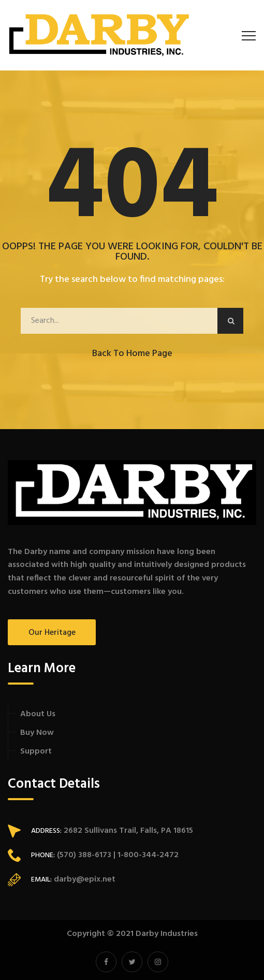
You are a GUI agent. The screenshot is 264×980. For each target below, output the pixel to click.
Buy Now (37, 733)
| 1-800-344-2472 (145, 855)
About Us (38, 714)
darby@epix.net (85, 879)
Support (36, 751)
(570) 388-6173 (83, 855)
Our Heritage (52, 633)
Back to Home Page (132, 354)
